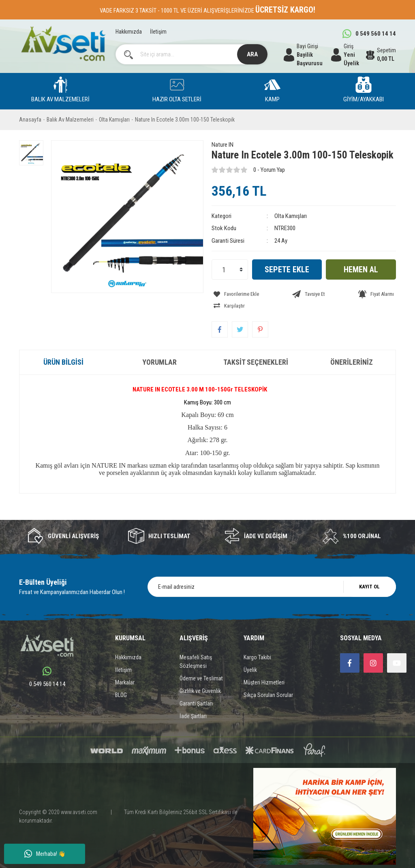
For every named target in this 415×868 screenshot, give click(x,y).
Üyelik (250, 656)
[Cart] (381, 55)
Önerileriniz (352, 349)
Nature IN (222, 145)
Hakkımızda (129, 32)
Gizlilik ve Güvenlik (200, 678)
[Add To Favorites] (234, 293)
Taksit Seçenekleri (256, 349)
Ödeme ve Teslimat (201, 665)
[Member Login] (349, 55)
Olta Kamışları (291, 216)
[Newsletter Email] (272, 573)
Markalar (125, 669)
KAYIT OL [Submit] (369, 573)
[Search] (192, 54)
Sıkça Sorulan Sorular (268, 682)
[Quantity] (230, 269)
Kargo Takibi (257, 644)
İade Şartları (193, 703)
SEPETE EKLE (287, 269)
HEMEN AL (361, 269)
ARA (252, 54)
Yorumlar (159, 349)
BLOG (121, 682)
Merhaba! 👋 (45, 854)
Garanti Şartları (196, 690)
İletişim (158, 32)
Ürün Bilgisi (63, 349)
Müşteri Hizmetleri (264, 669)
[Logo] (63, 44)
